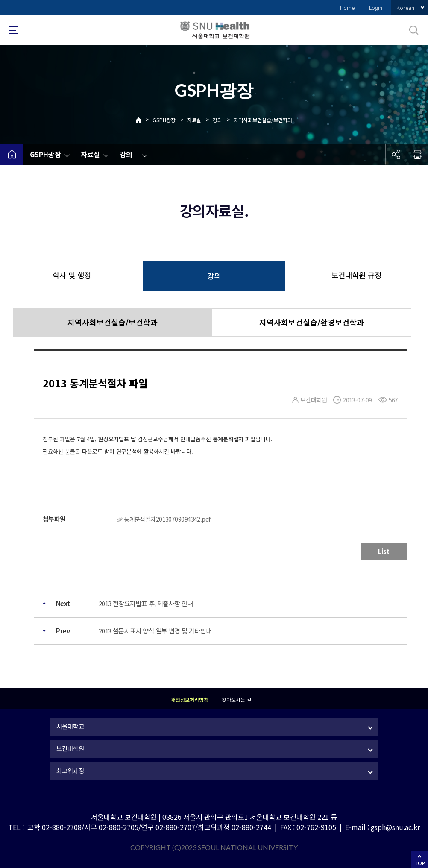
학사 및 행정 (72, 275)
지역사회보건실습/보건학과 (263, 120)
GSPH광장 (164, 120)
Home (347, 7)
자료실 (194, 120)
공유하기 (396, 154)
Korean (405, 7)
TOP (420, 863)
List (384, 551)
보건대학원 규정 (356, 275)
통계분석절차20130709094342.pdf (167, 519)
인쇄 (417, 154)
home (12, 154)
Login (376, 7)
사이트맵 (13, 30)
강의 (217, 120)
